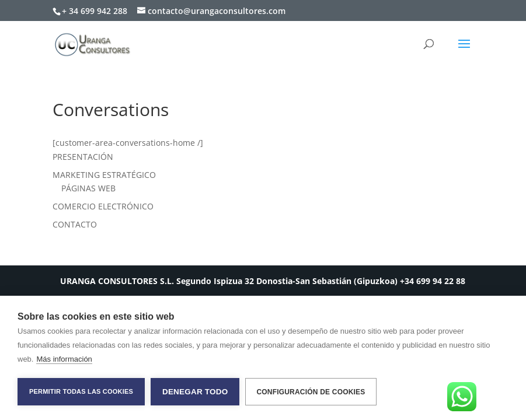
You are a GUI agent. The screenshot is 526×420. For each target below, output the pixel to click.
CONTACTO (75, 224)
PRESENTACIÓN (83, 157)
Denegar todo (195, 392)
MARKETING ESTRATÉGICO (104, 175)
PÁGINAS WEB (88, 188)
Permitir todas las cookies (81, 391)
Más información (64, 359)
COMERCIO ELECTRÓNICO (103, 206)
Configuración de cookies (311, 392)
